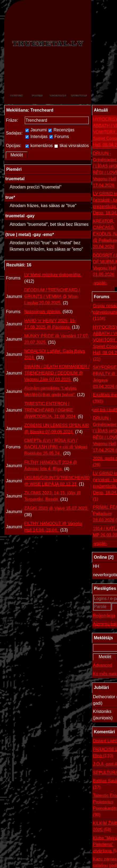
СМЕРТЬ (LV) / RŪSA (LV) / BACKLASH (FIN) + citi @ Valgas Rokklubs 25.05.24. (56, 447)
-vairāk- (100, 283)
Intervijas (36, 137)
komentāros (39, 146)
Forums (59, 137)
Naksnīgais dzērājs (43, 312)
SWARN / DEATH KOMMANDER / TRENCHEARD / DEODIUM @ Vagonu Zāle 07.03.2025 (57, 373)
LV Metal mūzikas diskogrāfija (53, 275)
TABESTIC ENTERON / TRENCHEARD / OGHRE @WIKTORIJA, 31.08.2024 (50, 410)
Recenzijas (61, 130)
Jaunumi (36, 130)
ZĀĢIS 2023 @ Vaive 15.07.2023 (56, 508)
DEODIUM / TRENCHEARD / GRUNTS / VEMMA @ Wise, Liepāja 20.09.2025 (52, 296)
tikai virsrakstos (72, 146)
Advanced (102, 665)
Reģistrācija (104, 616)
